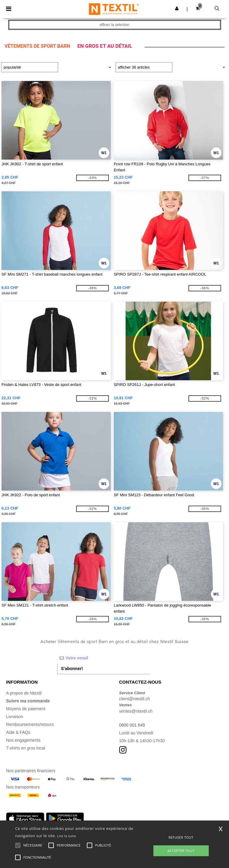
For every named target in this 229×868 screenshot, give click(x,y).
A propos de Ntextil (24, 693)
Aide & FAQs (18, 732)
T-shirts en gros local (26, 748)
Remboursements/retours (30, 724)
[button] (177, 8)
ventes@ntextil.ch (136, 711)
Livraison (15, 717)
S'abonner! (72, 669)
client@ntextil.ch (135, 699)
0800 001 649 (132, 725)
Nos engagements (23, 740)
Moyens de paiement (26, 709)
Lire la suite (67, 836)
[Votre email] (104, 658)
